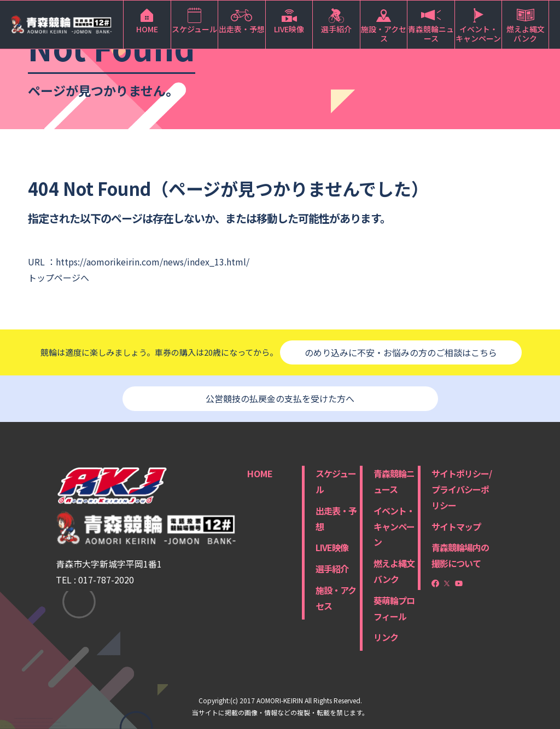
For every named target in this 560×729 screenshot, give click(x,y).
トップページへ (59, 277)
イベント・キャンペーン (394, 526)
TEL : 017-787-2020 (95, 580)
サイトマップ (456, 526)
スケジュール (336, 481)
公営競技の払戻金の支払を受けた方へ (280, 398)
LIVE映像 (332, 547)
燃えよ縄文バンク (394, 571)
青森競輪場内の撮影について (460, 555)
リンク (386, 637)
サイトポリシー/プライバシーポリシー (462, 489)
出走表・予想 (336, 519)
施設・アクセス (336, 598)
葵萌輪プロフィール (394, 608)
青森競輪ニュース (394, 481)
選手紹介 (332, 569)
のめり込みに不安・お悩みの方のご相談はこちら (401, 352)
